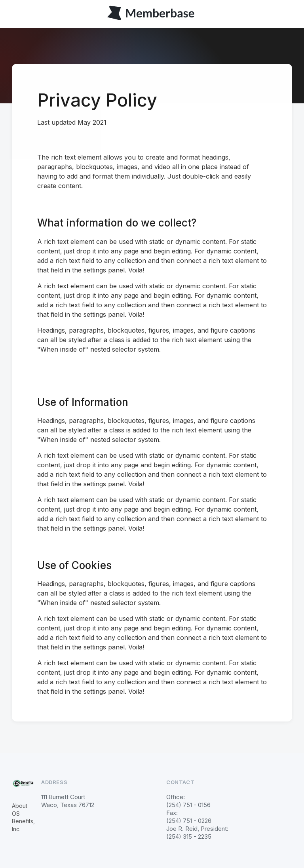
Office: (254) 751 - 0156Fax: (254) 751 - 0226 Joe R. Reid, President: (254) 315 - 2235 (197, 817)
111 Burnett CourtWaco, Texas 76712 (68, 801)
